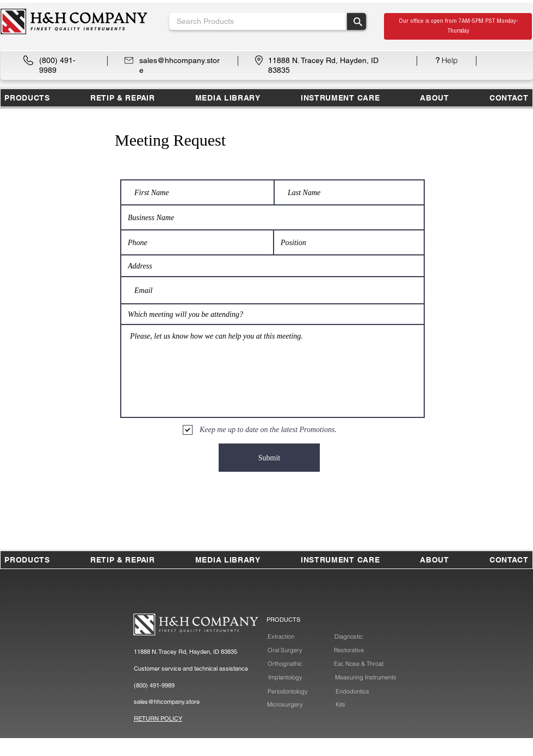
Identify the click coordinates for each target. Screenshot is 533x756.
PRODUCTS (283, 620)
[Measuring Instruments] (365, 677)
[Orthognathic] (285, 664)
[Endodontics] (352, 692)
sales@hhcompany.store (167, 702)
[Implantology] (285, 677)
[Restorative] (349, 650)
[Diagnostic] (348, 637)
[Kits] (341, 705)
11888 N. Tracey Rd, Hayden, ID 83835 (185, 652)
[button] (123, 98)
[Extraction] (281, 637)
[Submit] (269, 458)
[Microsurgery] (285, 705)
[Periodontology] (287, 692)
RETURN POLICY (158, 718)
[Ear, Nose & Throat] (359, 664)
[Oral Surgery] (285, 650)
